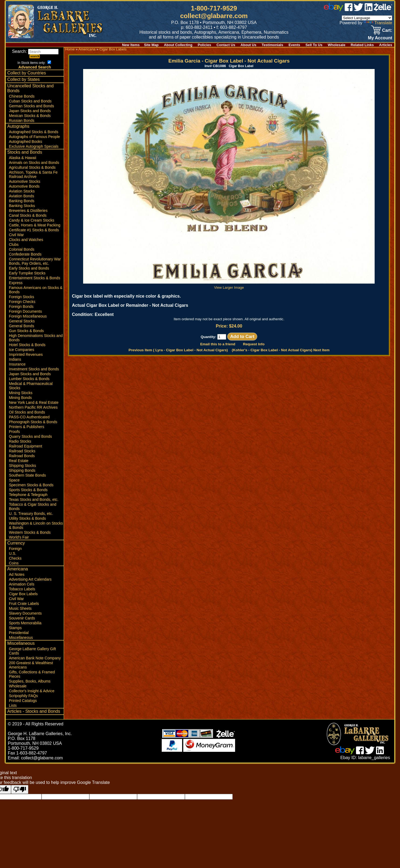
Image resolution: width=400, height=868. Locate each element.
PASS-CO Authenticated (29, 417)
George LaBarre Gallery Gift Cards (32, 651)
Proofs (14, 432)
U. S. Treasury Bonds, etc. (31, 514)
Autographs (18, 126)
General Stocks (22, 321)
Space (14, 480)
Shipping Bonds (22, 470)
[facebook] (349, 10)
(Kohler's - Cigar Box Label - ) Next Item (281, 350)
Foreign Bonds (21, 306)
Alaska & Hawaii (23, 158)
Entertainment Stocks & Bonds (35, 278)
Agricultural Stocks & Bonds (32, 167)
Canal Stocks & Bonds (28, 215)
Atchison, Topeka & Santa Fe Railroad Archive (33, 174)
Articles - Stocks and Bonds (34, 711)
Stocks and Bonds (25, 152)
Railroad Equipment (26, 446)
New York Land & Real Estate (34, 402)
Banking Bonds (22, 201)
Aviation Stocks (22, 191)
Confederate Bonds (25, 254)
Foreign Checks (22, 302)
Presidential (19, 633)
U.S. (13, 553)
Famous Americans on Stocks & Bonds (36, 290)
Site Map (151, 45)
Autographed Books (26, 142)
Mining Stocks (21, 393)
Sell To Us (314, 45)
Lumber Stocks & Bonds (29, 379)
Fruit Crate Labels (24, 604)
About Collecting (178, 45)
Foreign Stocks (21, 297)
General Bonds (21, 326)
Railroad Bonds (22, 456)
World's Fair (19, 537)
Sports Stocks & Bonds (28, 490)
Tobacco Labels (22, 589)
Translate (378, 23)
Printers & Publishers (27, 427)
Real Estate (19, 461)
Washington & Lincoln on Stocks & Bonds (36, 525)
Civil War (16, 235)
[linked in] (369, 10)
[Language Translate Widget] (367, 18)
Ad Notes (17, 574)
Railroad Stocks (22, 451)
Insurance (17, 364)
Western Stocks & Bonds (30, 532)
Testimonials (273, 45)
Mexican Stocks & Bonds (30, 116)
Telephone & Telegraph (28, 495)
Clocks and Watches (26, 240)
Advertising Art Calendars (30, 579)
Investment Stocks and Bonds (34, 369)
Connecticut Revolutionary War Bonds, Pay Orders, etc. (35, 261)
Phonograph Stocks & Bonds (33, 422)
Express (16, 283)
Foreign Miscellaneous (28, 316)
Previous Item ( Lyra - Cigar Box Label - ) (178, 350)
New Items (131, 45)
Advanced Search (35, 67)
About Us (248, 45)
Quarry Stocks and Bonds (30, 436)
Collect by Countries (27, 73)
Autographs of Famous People (34, 137)
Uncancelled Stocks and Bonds (30, 88)
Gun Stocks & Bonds (26, 331)
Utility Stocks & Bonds (27, 518)
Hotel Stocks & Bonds (27, 345)
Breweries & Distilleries (28, 211)
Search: (35, 51)
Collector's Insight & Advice (32, 691)
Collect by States (23, 79)
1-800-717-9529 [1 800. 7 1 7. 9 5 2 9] (214, 8)
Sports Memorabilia (25, 623)
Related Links (362, 45)
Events (294, 45)
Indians (15, 359)
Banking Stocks (22, 206)
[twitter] (358, 10)
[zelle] (383, 10)
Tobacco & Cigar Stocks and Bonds (33, 507)
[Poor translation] (20, 789)
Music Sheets (20, 608)
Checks (15, 558)
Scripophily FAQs (23, 696)
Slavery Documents (25, 613)
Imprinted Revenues (26, 354)
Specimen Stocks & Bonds (31, 485)
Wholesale (336, 45)
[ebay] (334, 10)
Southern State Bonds (27, 475)
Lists (13, 705)
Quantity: (213, 337)
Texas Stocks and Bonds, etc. (34, 500)
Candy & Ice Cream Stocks (32, 220)
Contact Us (226, 45)
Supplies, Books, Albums (30, 681)
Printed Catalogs (23, 701)
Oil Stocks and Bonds (27, 412)
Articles (386, 45)
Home (70, 49)
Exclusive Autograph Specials (34, 146)
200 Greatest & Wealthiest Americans (31, 665)
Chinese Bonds (22, 96)
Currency (16, 543)
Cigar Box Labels (23, 594)
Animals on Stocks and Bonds (34, 163)
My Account (380, 38)
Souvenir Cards (22, 618)
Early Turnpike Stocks (27, 273)
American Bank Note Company (35, 658)
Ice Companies (21, 350)
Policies (205, 45)
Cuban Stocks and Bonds (30, 101)
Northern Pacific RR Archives (33, 407)
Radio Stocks (20, 441)
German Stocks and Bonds (31, 106)
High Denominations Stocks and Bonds (36, 338)
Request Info (254, 344)
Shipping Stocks (22, 466)
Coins (14, 563)
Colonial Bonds (22, 249)
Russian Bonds (22, 120)
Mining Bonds (20, 398)
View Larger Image (229, 285)
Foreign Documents (25, 311)
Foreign (15, 549)
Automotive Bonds (24, 186)
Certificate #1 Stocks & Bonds (34, 230)
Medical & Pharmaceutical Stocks (31, 386)
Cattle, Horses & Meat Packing (35, 225)
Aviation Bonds (21, 196)
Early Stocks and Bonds (29, 268)
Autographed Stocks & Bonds (34, 132)
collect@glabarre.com (214, 16)
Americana (18, 569)
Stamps (15, 628)
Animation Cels (22, 584)
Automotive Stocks (25, 181)
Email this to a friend (218, 344)
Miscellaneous (21, 638)
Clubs (14, 244)
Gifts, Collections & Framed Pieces (32, 674)
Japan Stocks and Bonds (30, 111)
